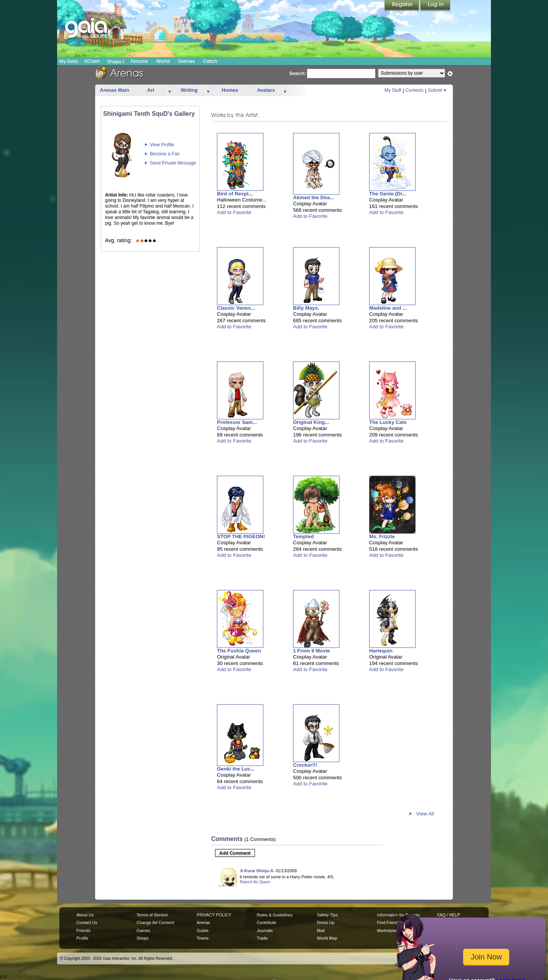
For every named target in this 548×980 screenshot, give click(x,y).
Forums (139, 61)
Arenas (203, 922)
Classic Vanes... (236, 308)
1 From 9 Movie (311, 651)
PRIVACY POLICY (214, 915)
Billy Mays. (306, 308)
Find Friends (389, 922)
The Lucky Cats (388, 422)
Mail (321, 930)
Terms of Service (152, 915)
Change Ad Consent (155, 922)
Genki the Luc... (236, 769)
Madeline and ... (388, 308)
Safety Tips (327, 915)
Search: (298, 74)
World (163, 61)
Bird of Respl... (235, 194)
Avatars (266, 90)
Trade (262, 938)
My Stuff (393, 90)
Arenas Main (114, 90)
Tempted (303, 536)
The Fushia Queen (239, 651)
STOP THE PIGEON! (241, 536)
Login (435, 6)
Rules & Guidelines (275, 915)
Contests (415, 90)
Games (186, 61)
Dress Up (326, 922)
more (170, 90)
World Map (327, 938)
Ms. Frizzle (382, 536)
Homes (230, 90)
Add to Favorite (234, 212)
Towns (203, 938)
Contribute (267, 922)
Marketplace (389, 930)
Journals (265, 930)
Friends (84, 930)
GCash (92, 61)
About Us (85, 915)
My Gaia (68, 61)
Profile (82, 938)
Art (151, 90)
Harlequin (381, 651)
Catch (210, 61)
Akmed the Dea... (313, 197)
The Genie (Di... (388, 194)
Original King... (311, 422)
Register (402, 6)
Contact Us (87, 922)
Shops (116, 61)
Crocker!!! (305, 765)
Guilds (203, 930)
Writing (189, 90)
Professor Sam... (237, 422)
